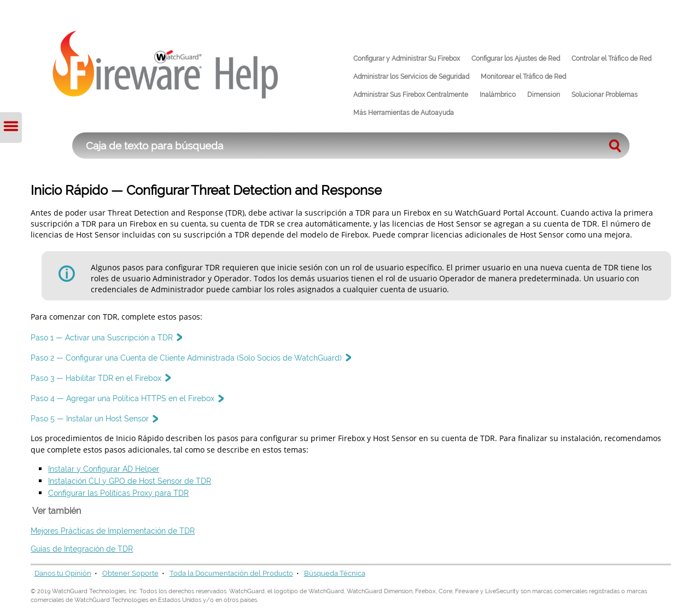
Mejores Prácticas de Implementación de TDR (113, 531)
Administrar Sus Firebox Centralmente (411, 95)
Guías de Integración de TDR (82, 549)
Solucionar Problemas (605, 95)
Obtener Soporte (130, 573)
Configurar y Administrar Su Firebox (407, 59)
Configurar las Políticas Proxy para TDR (118, 493)
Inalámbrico (498, 95)
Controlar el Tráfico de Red (611, 59)
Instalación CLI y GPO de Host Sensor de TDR (130, 481)
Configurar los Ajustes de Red (516, 59)
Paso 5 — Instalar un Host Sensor (94, 418)
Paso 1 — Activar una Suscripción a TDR (106, 337)
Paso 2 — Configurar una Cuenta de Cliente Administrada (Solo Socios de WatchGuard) (191, 358)
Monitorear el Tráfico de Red (523, 77)
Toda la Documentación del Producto (231, 573)
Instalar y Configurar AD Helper (104, 469)
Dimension (544, 95)
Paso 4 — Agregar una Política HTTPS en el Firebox (127, 398)
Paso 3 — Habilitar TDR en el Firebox (100, 378)
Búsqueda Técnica (335, 573)
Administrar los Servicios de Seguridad (411, 77)
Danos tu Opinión (63, 573)
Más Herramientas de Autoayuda (404, 113)
